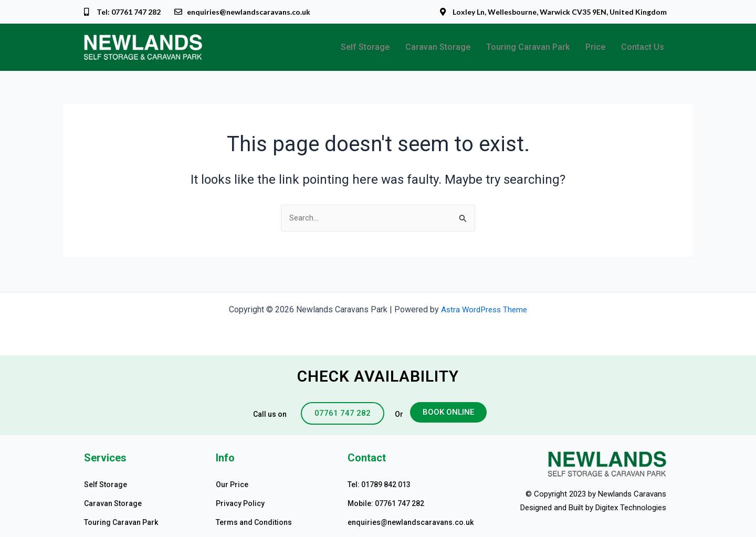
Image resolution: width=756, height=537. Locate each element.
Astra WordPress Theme (484, 309)
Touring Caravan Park (528, 48)
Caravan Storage (438, 48)
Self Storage (365, 48)
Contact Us (643, 48)
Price (595, 48)
